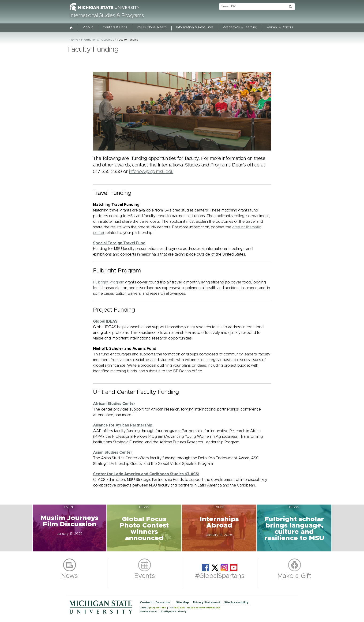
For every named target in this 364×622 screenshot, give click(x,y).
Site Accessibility (236, 602)
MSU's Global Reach (152, 27)
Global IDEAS (105, 321)
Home (74, 40)
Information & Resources (195, 27)
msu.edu (180, 608)
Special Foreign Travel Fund (119, 243)
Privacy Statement (206, 602)
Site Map (182, 602)
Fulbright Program (109, 282)
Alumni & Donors (280, 27)
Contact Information (155, 602)
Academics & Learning (240, 27)
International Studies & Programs (107, 16)
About (88, 27)
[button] (70, 528)
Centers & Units (115, 27)
